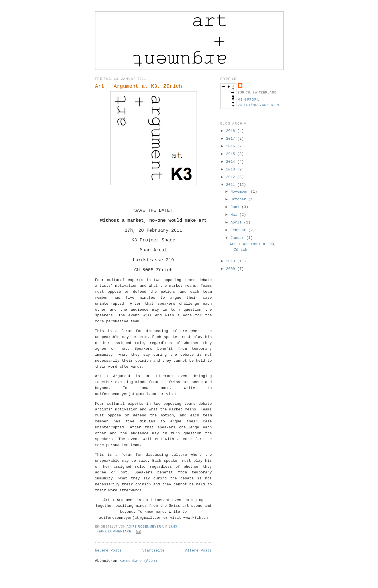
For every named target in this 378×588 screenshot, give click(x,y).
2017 (232, 139)
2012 (232, 177)
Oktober (239, 199)
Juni (236, 207)
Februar (239, 230)
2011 (232, 185)
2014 (232, 162)
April (237, 222)
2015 (232, 154)
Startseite (153, 551)
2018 (232, 131)
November (240, 192)
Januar (238, 238)
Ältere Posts (199, 551)
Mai (235, 215)
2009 (232, 269)
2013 (232, 169)
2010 (232, 261)
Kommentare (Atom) (138, 561)
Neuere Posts (109, 551)
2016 (232, 146)
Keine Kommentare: (115, 531)
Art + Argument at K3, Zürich (139, 86)
